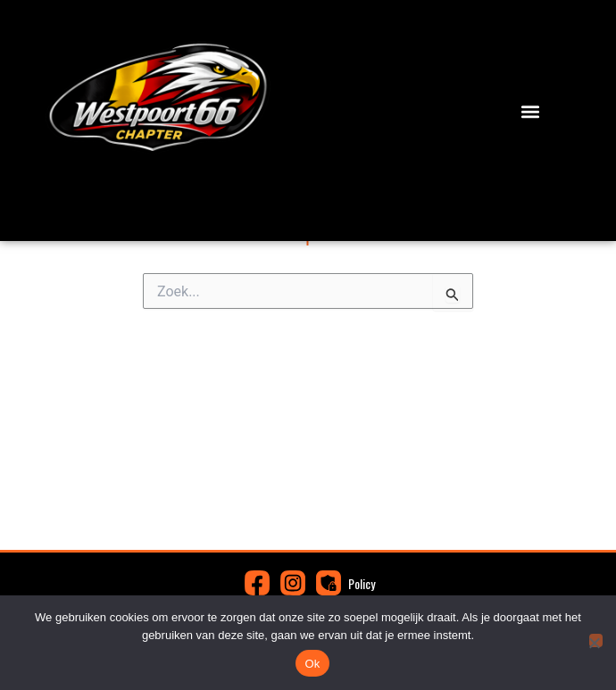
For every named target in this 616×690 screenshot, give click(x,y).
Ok (312, 664)
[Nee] (596, 640)
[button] (530, 112)
